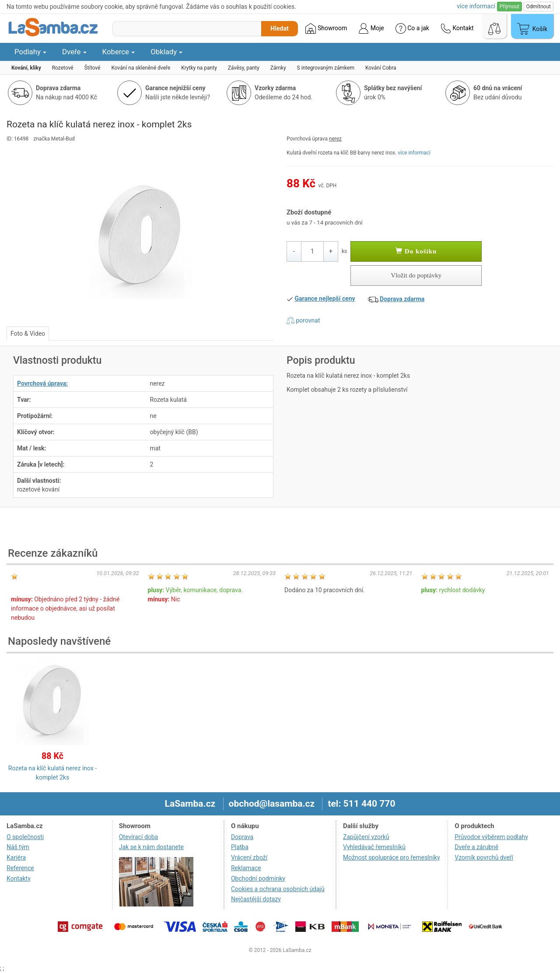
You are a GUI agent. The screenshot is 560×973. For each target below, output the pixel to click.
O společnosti (25, 837)
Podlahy (30, 52)
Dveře (74, 52)
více (476, 6)
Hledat (279, 28)
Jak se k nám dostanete (151, 847)
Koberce (119, 52)
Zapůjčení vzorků (366, 837)
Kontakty (19, 878)
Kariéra (16, 857)
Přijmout (509, 7)
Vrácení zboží (249, 857)
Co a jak (412, 28)
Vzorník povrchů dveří (484, 857)
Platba (240, 847)
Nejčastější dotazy (256, 899)
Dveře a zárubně (476, 847)
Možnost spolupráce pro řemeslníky (392, 857)
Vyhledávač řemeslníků (374, 847)
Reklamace (246, 868)
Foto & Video (28, 334)
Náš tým (18, 847)
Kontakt (457, 28)
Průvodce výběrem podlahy (491, 837)
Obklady (166, 52)
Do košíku (416, 251)
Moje (371, 28)
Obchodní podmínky (258, 878)
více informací (414, 153)
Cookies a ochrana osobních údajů (278, 889)
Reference (20, 868)
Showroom (326, 28)
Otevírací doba (139, 837)
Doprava (242, 837)
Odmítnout (539, 7)
